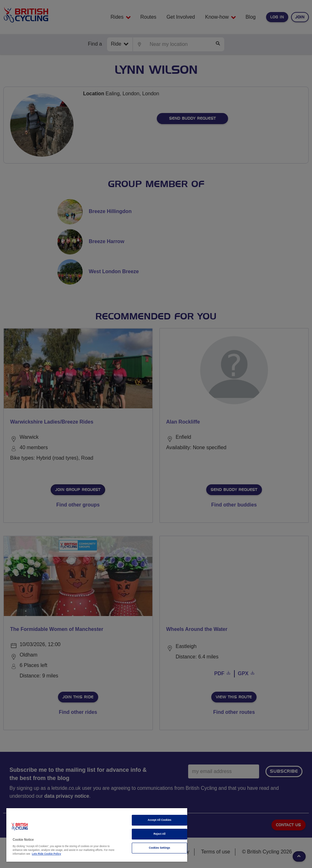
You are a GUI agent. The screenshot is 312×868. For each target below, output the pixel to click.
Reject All (160, 834)
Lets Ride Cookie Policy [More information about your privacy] (47, 854)
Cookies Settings (159, 848)
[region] (97, 835)
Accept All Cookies (159, 820)
